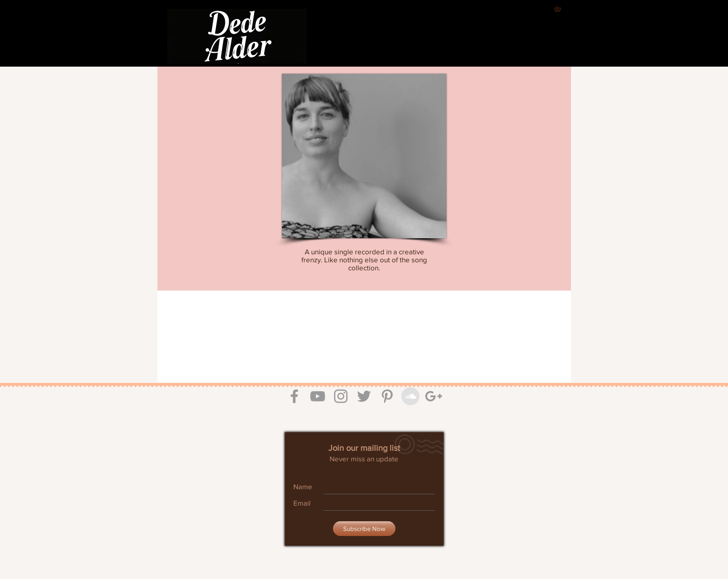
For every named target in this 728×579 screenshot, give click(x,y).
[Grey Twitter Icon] (364, 396)
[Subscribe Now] (364, 529)
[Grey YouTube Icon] (318, 396)
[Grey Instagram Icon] (341, 396)
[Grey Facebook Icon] (294, 396)
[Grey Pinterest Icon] (387, 396)
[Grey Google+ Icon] (434, 396)
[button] (560, 9)
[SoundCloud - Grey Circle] (410, 396)
